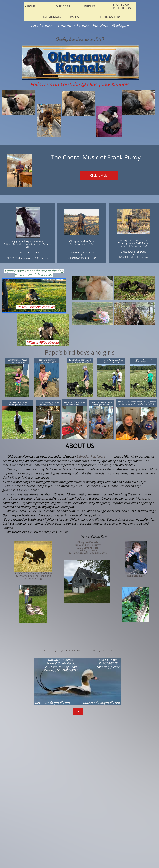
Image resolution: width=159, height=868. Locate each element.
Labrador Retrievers (91, 456)
